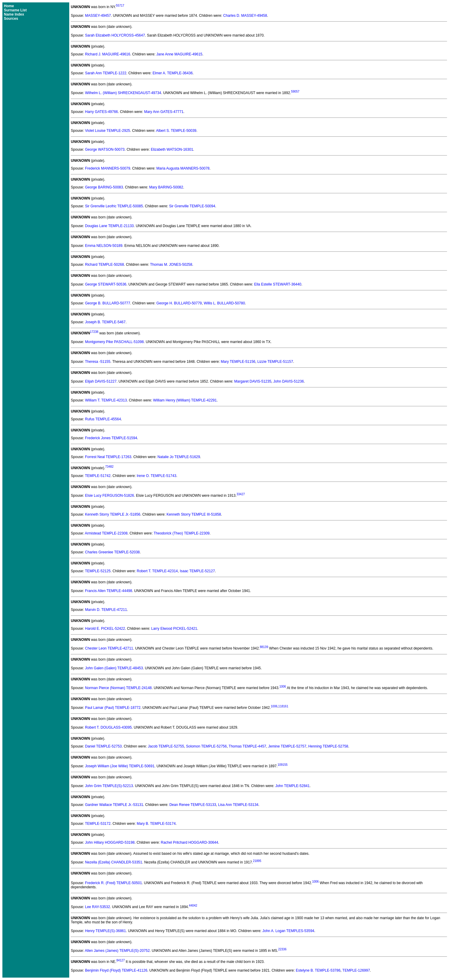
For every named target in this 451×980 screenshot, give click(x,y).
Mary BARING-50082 (166, 187)
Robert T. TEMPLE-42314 (157, 571)
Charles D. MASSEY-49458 (245, 16)
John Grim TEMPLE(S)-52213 (109, 786)
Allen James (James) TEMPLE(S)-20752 (117, 951)
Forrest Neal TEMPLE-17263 (108, 457)
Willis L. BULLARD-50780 (224, 303)
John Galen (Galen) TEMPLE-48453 (114, 668)
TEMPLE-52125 (98, 571)
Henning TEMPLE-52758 (328, 746)
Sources (11, 19)
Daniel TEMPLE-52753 (104, 746)
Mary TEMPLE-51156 (238, 362)
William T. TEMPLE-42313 (106, 400)
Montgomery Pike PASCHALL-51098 (114, 342)
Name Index (14, 14)
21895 (257, 861)
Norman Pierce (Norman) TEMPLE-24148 (119, 688)
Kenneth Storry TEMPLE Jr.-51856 (113, 514)
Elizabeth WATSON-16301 (172, 150)
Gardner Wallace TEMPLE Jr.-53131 (114, 805)
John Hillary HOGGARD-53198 (110, 842)
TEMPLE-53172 (98, 824)
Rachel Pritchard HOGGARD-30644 (190, 842)
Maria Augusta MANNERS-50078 (183, 168)
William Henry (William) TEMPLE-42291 (185, 400)
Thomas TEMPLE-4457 (247, 746)
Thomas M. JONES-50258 (171, 265)
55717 (120, 6)
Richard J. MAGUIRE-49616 (108, 54)
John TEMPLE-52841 (293, 786)
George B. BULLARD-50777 (108, 303)
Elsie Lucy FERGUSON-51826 (110, 496)
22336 (282, 949)
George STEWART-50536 (106, 284)
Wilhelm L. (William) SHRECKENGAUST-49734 (123, 93)
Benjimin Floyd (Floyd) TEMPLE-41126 (116, 970)
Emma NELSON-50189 (104, 246)
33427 (241, 494)
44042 (193, 906)
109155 (282, 765)
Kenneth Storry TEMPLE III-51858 (194, 514)
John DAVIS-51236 (289, 381)
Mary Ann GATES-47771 (164, 112)
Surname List (15, 10)
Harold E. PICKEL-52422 (105, 629)
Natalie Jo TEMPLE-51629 (179, 457)
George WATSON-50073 (105, 150)
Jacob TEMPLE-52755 (166, 746)
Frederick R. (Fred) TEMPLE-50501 (114, 883)
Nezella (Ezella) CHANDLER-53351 (114, 862)
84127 (120, 960)
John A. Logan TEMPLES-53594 (288, 931)
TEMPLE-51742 (98, 476)
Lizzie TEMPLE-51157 (275, 362)
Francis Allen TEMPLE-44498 (109, 591)
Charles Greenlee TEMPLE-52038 (113, 552)
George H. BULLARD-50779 (179, 303)
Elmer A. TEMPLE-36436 (173, 73)
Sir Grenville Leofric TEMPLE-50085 (114, 206)
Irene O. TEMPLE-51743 (156, 476)
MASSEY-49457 (98, 16)
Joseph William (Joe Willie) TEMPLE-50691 (120, 766)
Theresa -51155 (98, 362)
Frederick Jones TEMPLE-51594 (111, 438)
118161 (283, 706)
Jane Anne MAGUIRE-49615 (179, 54)
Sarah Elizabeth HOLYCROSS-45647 (115, 35)
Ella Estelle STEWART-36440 (278, 284)
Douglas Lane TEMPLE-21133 (110, 226)
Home (9, 6)
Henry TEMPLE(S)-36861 (106, 931)
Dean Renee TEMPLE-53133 (193, 805)
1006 (283, 687)
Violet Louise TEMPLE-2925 (108, 131)
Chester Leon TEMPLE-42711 (109, 648)
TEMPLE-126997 (356, 970)
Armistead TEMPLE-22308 (106, 533)
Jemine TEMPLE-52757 (287, 746)
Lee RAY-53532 (98, 907)
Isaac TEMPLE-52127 (197, 571)
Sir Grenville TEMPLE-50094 (192, 206)
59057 (295, 92)
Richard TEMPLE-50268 (105, 265)
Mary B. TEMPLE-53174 (156, 824)
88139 (264, 647)
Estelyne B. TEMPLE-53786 (318, 970)
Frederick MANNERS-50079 (108, 168)
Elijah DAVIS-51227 (101, 381)
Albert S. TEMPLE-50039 (176, 131)
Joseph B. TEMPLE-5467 (105, 322)
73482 (109, 467)
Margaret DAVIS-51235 (253, 381)
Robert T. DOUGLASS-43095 (108, 727)
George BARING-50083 (104, 187)
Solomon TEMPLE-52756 (206, 746)
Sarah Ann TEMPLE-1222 (106, 73)
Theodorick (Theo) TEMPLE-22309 (182, 533)
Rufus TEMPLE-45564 (103, 419)
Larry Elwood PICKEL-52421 (174, 629)
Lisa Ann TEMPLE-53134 (238, 805)
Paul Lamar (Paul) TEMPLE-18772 (113, 708)
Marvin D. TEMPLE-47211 (106, 610)
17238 (94, 332)
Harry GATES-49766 (102, 112)
